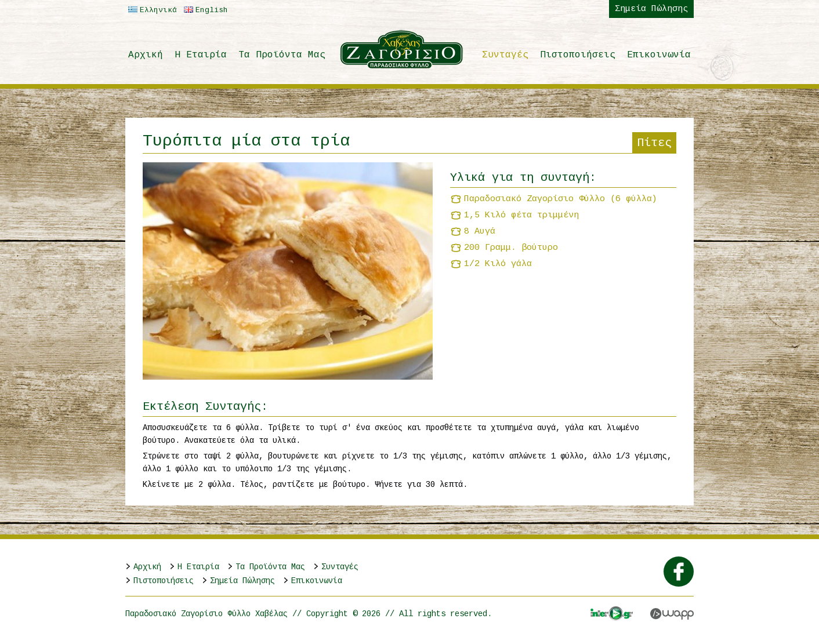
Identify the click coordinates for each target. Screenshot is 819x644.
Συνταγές (505, 55)
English (204, 10)
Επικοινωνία (659, 55)
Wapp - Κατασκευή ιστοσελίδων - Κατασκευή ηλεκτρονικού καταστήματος (672, 614)
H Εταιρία (201, 55)
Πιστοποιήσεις (578, 55)
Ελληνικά (151, 10)
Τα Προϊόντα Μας (282, 55)
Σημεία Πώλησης (651, 9)
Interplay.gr (612, 614)
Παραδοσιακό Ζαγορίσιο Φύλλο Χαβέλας (402, 49)
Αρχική (146, 55)
